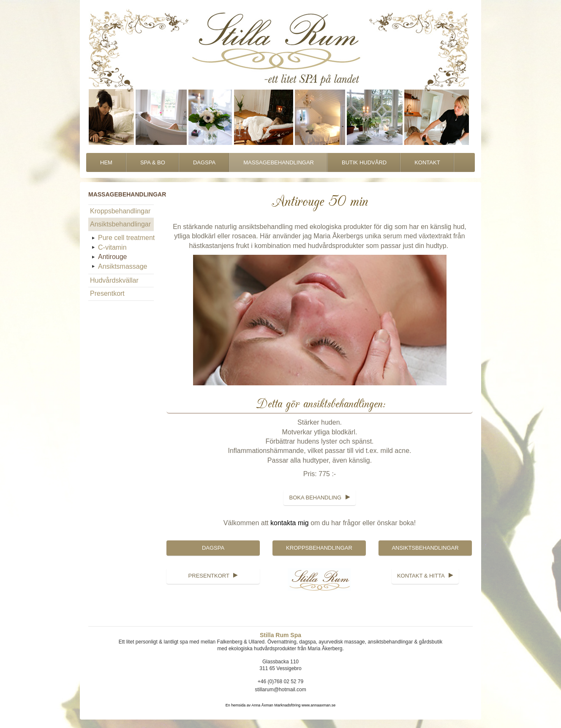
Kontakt (427, 162)
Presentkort (107, 293)
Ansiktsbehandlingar (120, 224)
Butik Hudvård (364, 162)
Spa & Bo (153, 162)
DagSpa (204, 162)
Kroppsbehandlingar (120, 211)
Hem (106, 162)
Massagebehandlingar (279, 162)
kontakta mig (290, 523)
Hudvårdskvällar (114, 280)
